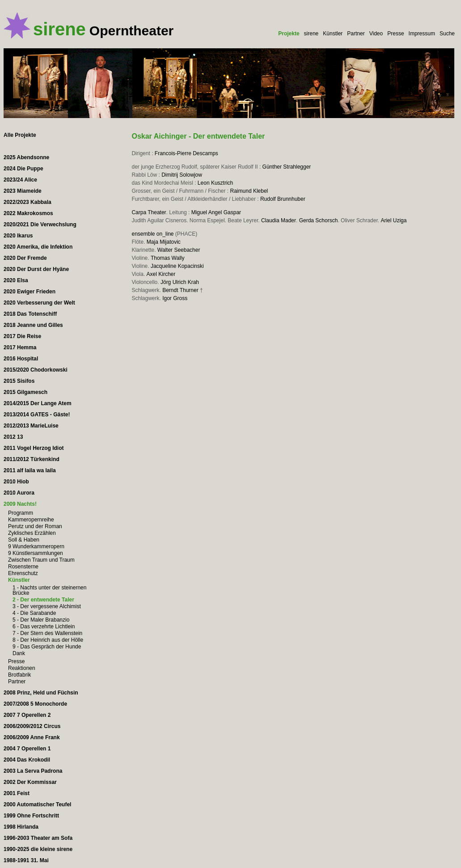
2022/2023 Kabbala (27, 202)
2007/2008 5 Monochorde (35, 704)
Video (376, 34)
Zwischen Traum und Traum (41, 560)
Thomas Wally (168, 258)
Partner (356, 34)
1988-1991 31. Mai (26, 860)
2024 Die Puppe (23, 169)
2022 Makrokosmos (28, 213)
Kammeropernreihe (31, 520)
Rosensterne (23, 567)
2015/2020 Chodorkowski (36, 370)
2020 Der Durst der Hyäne (36, 269)
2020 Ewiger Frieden (30, 292)
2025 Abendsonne (26, 157)
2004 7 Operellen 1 (27, 749)
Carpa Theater (149, 212)
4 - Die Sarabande (34, 613)
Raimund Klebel (249, 191)
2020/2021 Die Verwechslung (40, 224)
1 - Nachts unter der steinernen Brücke (49, 590)
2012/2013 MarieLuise (31, 426)
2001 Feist (17, 793)
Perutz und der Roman (35, 526)
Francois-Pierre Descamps (186, 153)
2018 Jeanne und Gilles (33, 325)
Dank (19, 653)
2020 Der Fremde (25, 258)
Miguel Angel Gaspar (216, 212)
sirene (311, 34)
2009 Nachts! (20, 504)
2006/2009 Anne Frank (32, 737)
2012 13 (13, 437)
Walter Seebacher (179, 250)
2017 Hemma (20, 347)
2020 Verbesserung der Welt (39, 303)
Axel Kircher (161, 274)
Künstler (333, 34)
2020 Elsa (16, 280)
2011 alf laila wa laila (30, 470)
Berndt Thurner (180, 290)
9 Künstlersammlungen (36, 553)
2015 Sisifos (19, 381)
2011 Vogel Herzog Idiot (34, 448)
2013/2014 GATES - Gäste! (37, 415)
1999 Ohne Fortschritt (31, 816)
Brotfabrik (19, 675)
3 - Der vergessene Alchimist (47, 606)
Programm (21, 513)
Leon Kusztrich (215, 183)
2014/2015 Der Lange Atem (38, 403)
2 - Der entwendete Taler (43, 600)
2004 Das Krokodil (27, 760)
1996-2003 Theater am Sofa (38, 838)
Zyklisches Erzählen (32, 533)
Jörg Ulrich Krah (180, 282)
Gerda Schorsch (319, 220)
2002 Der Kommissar (30, 782)
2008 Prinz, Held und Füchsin (41, 693)
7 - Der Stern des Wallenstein (47, 633)
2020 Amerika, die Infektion (38, 247)
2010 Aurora (19, 493)
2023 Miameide (23, 191)
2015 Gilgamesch (25, 392)
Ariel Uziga (393, 220)
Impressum (422, 34)
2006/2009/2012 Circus (32, 726)
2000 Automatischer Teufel (37, 804)
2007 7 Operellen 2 (27, 715)
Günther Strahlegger (287, 167)
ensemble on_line (152, 234)
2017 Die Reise (22, 336)
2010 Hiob (16, 482)
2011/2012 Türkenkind (32, 459)
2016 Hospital (21, 359)
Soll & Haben (24, 540)
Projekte (289, 34)
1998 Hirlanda (21, 827)
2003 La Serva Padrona (33, 771)
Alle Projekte (20, 135)
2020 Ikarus (18, 236)
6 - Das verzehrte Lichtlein (44, 627)
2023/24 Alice (20, 180)
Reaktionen (22, 668)
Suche (447, 34)
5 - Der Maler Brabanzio (41, 620)
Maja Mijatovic (164, 242)
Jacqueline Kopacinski (177, 266)
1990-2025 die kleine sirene (38, 849)
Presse (395, 34)
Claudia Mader (279, 220)
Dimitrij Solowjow (182, 175)
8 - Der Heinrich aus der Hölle (48, 640)
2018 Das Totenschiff (30, 314)
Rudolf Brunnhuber (283, 199)
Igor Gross (175, 298)
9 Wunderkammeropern (36, 546)
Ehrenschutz (23, 573)
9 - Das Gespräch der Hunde (47, 647)
